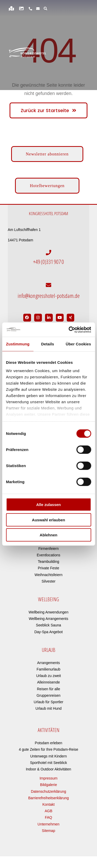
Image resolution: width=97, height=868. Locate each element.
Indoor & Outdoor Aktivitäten (48, 769)
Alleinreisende (49, 682)
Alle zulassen (48, 505)
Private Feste (48, 568)
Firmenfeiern (48, 549)
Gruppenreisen (48, 695)
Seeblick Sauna (48, 625)
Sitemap (48, 831)
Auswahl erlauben (48, 520)
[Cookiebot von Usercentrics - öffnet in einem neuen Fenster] (69, 330)
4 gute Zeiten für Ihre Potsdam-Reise (49, 749)
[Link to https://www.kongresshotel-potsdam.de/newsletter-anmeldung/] (38, 9)
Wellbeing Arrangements (48, 619)
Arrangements (49, 663)
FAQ (48, 817)
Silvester (49, 581)
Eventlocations (48, 555)
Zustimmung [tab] (18, 344)
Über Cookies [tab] (78, 344)
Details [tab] (48, 344)
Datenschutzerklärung (48, 791)
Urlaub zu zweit (49, 676)
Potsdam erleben (49, 743)
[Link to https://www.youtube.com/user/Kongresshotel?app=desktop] (60, 318)
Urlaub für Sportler (48, 702)
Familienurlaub (49, 669)
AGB (49, 811)
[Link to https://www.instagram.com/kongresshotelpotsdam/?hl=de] (38, 318)
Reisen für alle (49, 689)
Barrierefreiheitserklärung (48, 798)
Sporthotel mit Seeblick (48, 763)
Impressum (48, 778)
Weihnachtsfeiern (49, 575)
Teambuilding (48, 562)
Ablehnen (48, 535)
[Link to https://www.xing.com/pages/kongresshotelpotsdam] (71, 318)
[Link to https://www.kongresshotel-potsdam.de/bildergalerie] (21, 8)
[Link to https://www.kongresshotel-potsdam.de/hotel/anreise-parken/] (11, 8)
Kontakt (48, 804)
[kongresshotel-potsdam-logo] (27, 53)
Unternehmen (48, 824)
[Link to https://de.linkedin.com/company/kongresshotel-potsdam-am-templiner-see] (49, 318)
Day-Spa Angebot (49, 632)
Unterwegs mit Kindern (49, 756)
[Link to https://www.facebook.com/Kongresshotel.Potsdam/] (27, 318)
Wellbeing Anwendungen (49, 612)
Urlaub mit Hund (48, 708)
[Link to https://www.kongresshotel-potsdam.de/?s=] (45, 9)
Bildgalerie (48, 785)
